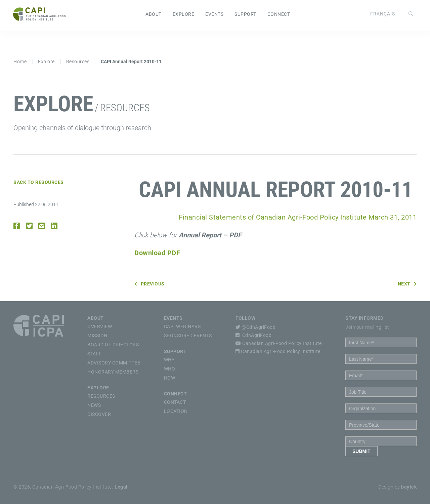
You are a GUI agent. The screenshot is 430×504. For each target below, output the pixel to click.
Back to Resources (39, 183)
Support (245, 14)
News (94, 405)
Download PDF (157, 253)
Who (170, 369)
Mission (97, 336)
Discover (99, 415)
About (154, 14)
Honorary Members (113, 372)
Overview (100, 327)
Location (176, 412)
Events (214, 14)
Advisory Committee (114, 363)
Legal (121, 487)
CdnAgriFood (253, 336)
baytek (409, 487)
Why (169, 360)
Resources (78, 62)
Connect (279, 14)
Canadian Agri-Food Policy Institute (279, 344)
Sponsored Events (188, 336)
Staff (95, 354)
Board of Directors (113, 345)
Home (20, 62)
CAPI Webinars (182, 327)
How (170, 378)
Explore (184, 14)
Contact (175, 402)
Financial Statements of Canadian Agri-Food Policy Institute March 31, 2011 (298, 218)
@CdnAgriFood (255, 327)
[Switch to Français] (382, 14)
